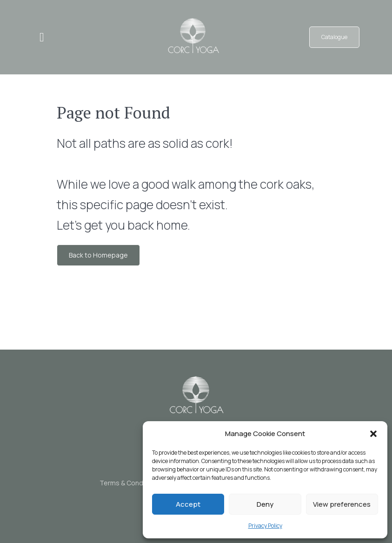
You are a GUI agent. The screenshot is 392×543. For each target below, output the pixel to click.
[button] (373, 434)
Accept (188, 504)
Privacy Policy (265, 526)
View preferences (342, 504)
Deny (265, 504)
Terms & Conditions (130, 483)
